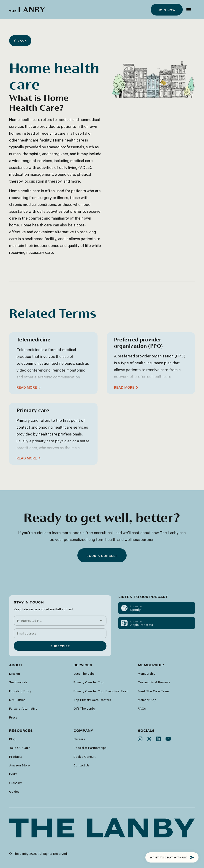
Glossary (15, 783)
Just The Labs (84, 674)
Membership (147, 674)
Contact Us (82, 765)
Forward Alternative (23, 708)
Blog (12, 739)
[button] (189, 10)
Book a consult (102, 556)
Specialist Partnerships (90, 748)
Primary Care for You (88, 682)
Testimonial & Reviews (154, 682)
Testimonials (18, 682)
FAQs (142, 708)
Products (16, 757)
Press (13, 717)
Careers (79, 739)
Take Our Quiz (20, 748)
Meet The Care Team (153, 691)
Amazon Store (19, 765)
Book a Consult (84, 757)
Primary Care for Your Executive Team (101, 691)
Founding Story (20, 691)
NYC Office (17, 700)
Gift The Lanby (84, 708)
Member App (147, 700)
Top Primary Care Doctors (92, 700)
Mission (15, 674)
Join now (167, 10)
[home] (27, 10)
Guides (14, 792)
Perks (13, 774)
